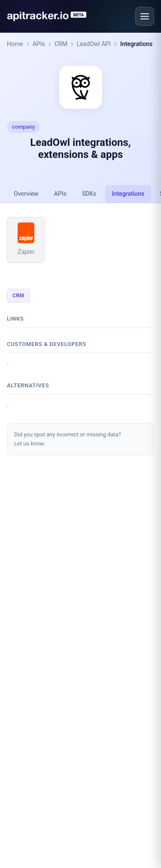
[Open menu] (145, 16)
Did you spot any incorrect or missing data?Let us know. (68, 439)
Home (15, 44)
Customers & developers (47, 344)
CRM (61, 44)
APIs (39, 44)
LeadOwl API (94, 44)
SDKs (89, 194)
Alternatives (28, 385)
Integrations (136, 44)
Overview (26, 194)
